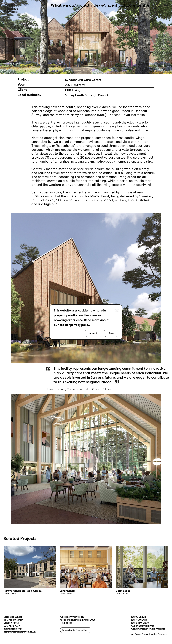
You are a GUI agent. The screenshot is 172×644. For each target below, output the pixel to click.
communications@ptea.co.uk (20, 632)
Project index (88, 5)
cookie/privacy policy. (75, 325)
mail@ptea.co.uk (13, 629)
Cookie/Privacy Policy (72, 617)
